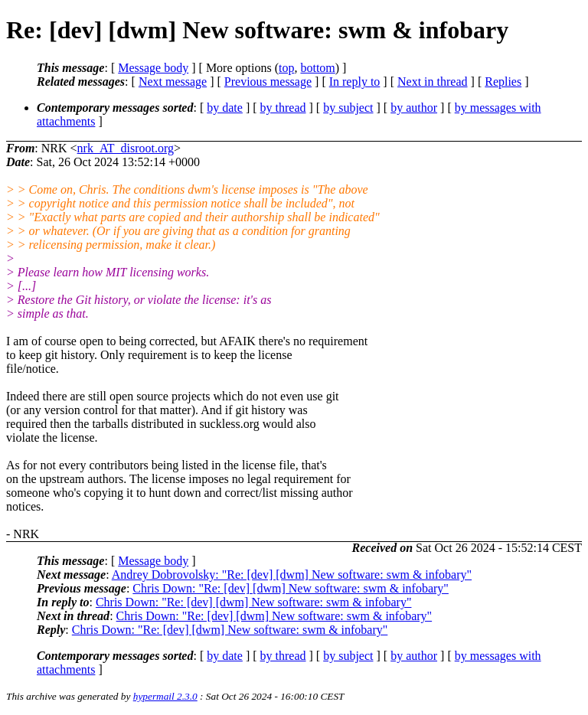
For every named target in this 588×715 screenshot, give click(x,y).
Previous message (268, 82)
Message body (153, 68)
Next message (173, 82)
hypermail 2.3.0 (165, 696)
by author (414, 108)
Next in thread (433, 82)
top (286, 68)
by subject (348, 108)
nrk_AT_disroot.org (126, 148)
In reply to (355, 82)
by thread (283, 108)
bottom (317, 68)
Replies (503, 82)
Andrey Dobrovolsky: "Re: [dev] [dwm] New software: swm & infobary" (292, 575)
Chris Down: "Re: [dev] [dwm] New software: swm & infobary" (291, 588)
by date (225, 108)
